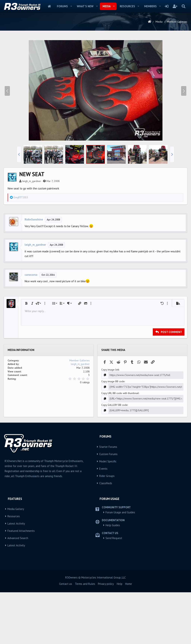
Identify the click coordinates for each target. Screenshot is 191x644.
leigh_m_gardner (32, 233)
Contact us (66, 636)
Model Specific (108, 513)
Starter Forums (108, 498)
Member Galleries (80, 413)
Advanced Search (18, 590)
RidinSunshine (34, 272)
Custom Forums (108, 506)
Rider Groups (107, 528)
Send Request (114, 590)
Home (49, 6)
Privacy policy (106, 636)
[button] (71, 6)
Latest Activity (16, 575)
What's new (85, 6)
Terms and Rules (85, 636)
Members (150, 6)
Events (103, 520)
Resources (127, 6)
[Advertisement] (95, 64)
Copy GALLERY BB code (114, 457)
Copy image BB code (113, 433)
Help (120, 636)
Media (107, 6)
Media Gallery (16, 561)
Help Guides (113, 577)
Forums (62, 6)
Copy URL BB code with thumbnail (120, 445)
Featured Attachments (21, 583)
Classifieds (106, 535)
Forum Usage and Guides (120, 564)
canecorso (31, 327)
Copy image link (110, 422)
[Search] (183, 6)
